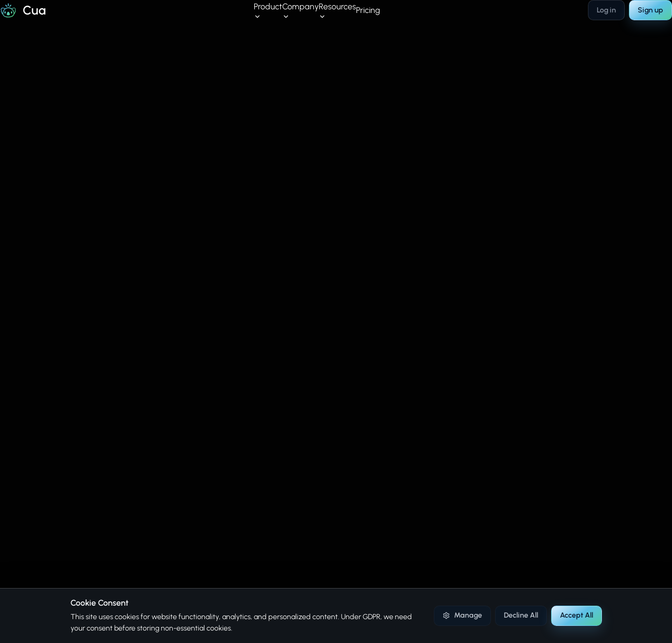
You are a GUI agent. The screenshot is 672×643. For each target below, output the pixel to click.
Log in (606, 10)
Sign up (650, 10)
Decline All (521, 615)
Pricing (368, 10)
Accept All (577, 615)
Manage (462, 615)
